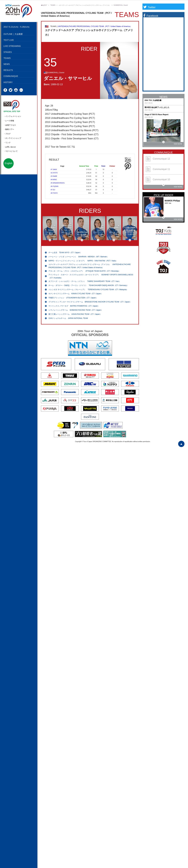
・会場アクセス (10, 125)
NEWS (163, 97)
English (9, 163)
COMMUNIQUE (164, 153)
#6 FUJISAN (54, 186)
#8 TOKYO (54, 193)
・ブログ (7, 134)
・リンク (7, 143)
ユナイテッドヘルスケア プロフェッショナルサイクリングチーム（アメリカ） (85, 5)
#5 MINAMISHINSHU (58, 183)
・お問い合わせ (10, 147)
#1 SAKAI (54, 169)
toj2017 (44, 5)
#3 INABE (54, 176)
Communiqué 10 (158, 180)
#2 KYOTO (54, 173)
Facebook (151, 16)
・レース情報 (9, 121)
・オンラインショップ (12, 138)
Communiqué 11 (158, 169)
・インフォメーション (12, 116)
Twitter (149, 7)
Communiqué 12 (158, 159)
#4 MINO (54, 180)
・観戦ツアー (9, 129)
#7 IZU (53, 190)
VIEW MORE (172, 143)
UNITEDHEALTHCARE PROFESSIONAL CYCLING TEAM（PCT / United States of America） (95, 26)
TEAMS (53, 5)
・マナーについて (11, 151)
